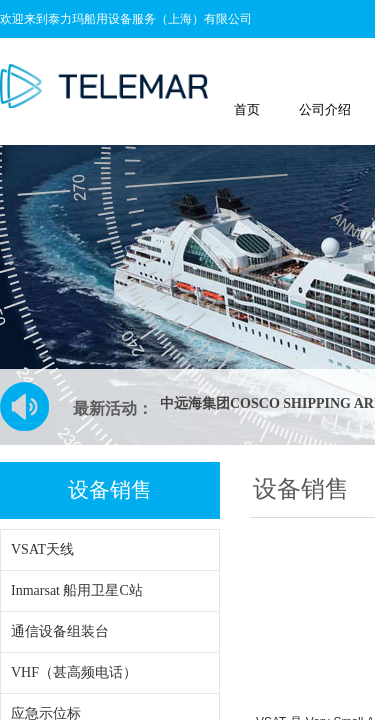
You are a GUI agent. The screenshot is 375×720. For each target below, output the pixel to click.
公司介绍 (325, 109)
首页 (247, 109)
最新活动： (113, 408)
